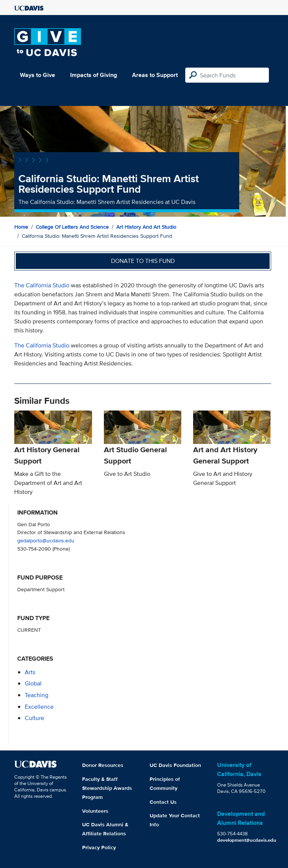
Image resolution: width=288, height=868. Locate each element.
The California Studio (42, 285)
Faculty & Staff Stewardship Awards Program (107, 788)
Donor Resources (103, 765)
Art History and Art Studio (146, 227)
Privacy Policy (99, 847)
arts (30, 672)
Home (21, 227)
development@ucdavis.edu (247, 840)
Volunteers (95, 811)
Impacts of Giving (94, 75)
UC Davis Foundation (175, 765)
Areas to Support (155, 75)
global (33, 683)
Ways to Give (37, 75)
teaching (37, 695)
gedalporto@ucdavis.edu (46, 540)
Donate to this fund (143, 261)
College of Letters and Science (72, 227)
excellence (39, 707)
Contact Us (163, 802)
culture (34, 718)
